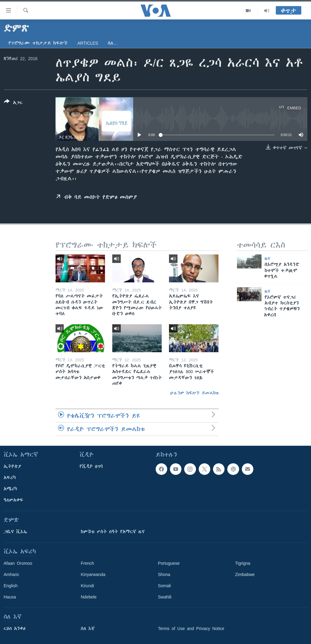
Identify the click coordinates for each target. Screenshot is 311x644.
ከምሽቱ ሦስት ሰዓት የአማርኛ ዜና (113, 532)
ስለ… (113, 43)
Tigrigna (243, 563)
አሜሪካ (10, 489)
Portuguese (169, 563)
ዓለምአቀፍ (14, 500)
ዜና (267, 258)
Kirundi (87, 586)
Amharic (11, 574)
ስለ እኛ (88, 629)
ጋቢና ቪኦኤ (15, 532)
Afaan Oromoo (18, 563)
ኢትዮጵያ (12, 466)
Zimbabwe (245, 574)
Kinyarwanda (93, 574)
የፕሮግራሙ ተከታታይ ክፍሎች (38, 43)
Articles (88, 43)
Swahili (165, 597)
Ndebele (89, 597)
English (11, 586)
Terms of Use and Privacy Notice (191, 629)
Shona (164, 574)
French (87, 563)
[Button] (13, 103)
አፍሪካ (10, 478)
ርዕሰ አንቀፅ (15, 629)
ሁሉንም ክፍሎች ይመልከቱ (194, 393)
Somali (165, 586)
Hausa (10, 597)
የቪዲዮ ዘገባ (91, 466)
